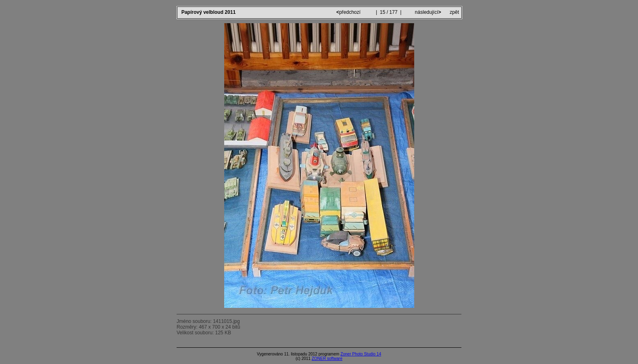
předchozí (349, 12)
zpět (454, 12)
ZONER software (327, 359)
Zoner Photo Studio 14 (361, 354)
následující (427, 12)
